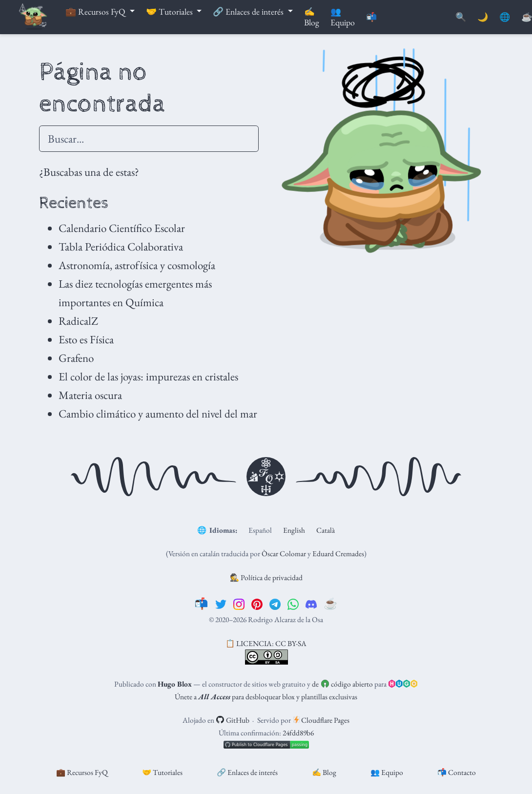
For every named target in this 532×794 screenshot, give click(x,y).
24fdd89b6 (298, 733)
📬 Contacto (457, 772)
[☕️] (331, 604)
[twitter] (221, 604)
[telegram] (275, 604)
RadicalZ (78, 321)
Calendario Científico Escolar (122, 228)
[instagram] (239, 604)
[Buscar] (461, 17)
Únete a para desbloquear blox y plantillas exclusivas (266, 697)
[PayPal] (527, 17)
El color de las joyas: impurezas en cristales (148, 376)
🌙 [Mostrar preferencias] (483, 17)
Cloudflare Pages (322, 720)
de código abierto (342, 684)
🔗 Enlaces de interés (247, 772)
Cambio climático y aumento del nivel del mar (158, 414)
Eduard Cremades (338, 554)
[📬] (201, 604)
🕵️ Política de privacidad (266, 577)
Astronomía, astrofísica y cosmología (137, 265)
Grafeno (76, 358)
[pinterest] (257, 604)
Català (326, 530)
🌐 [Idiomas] (505, 17)
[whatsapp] (293, 604)
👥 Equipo (387, 772)
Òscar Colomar (284, 554)
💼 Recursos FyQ (82, 772)
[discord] (311, 604)
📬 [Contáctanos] (371, 17)
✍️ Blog (324, 772)
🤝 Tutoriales (162, 772)
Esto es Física (86, 339)
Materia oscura (90, 395)
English (294, 530)
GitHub (233, 720)
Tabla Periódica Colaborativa (121, 247)
